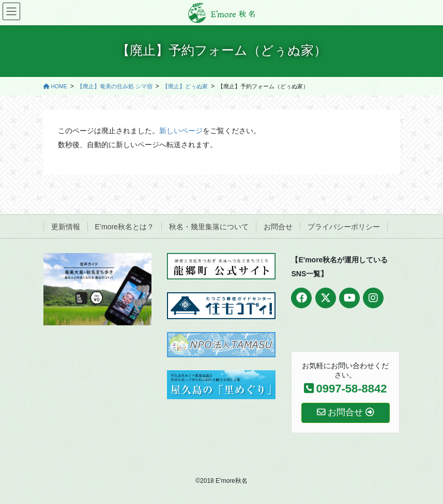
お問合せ (278, 227)
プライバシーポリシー (344, 227)
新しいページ (181, 131)
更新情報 (66, 227)
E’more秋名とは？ (125, 227)
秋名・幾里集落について (209, 227)
